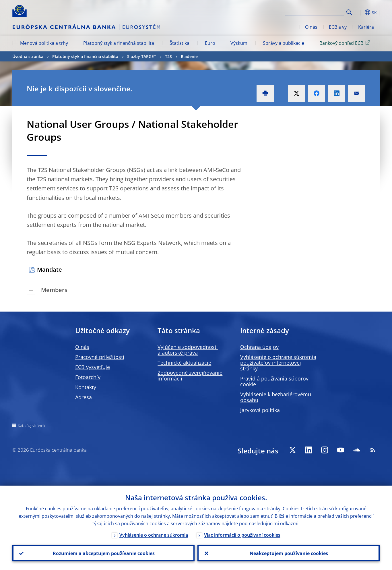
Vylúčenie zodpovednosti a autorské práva (188, 350)
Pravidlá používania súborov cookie (274, 381)
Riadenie (189, 56)
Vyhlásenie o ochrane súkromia (154, 535)
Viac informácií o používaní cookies (242, 535)
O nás (311, 27)
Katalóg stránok (32, 426)
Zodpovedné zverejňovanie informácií (190, 376)
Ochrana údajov (259, 347)
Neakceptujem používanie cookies (289, 553)
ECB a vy (338, 27)
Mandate (50, 269)
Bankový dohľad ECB (346, 43)
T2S (168, 56)
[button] (360, 12)
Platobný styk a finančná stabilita (119, 43)
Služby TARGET (142, 56)
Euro (210, 43)
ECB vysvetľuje (93, 367)
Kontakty (86, 387)
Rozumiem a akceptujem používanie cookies (103, 553)
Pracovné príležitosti (100, 357)
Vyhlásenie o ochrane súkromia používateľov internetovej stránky (278, 363)
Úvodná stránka (28, 56)
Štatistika (179, 43)
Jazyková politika (260, 410)
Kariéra (366, 27)
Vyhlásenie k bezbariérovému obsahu (276, 397)
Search (349, 12)
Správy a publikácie (284, 43)
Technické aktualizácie (184, 363)
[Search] (316, 11)
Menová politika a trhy (44, 43)
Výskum (239, 43)
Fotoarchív (88, 377)
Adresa (84, 397)
